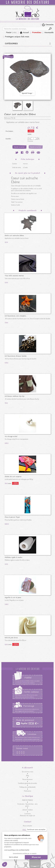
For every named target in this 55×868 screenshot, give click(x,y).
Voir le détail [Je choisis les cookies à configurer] (13, 857)
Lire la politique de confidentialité (17, 850)
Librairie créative (27, 810)
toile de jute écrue (11, 637)
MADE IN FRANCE (28, 800)
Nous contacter (27, 826)
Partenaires (28, 791)
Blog (27, 775)
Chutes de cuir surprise (13, 476)
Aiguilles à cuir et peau (13, 597)
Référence (7, 118)
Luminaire (28, 814)
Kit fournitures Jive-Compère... (16, 316)
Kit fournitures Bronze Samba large (16, 356)
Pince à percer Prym (12, 517)
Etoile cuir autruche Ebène (14, 235)
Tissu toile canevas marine (14, 275)
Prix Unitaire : (10, 131)
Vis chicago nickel (11, 436)
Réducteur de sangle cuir (27, 816)
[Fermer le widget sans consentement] (36, 830)
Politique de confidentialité (27, 787)
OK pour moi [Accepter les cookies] (36, 857)
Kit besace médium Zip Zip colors (15, 396)
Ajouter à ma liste (36, 147)
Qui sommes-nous (28, 772)
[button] (5, 864)
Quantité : (8, 139)
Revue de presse (27, 779)
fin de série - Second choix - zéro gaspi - (27, 805)
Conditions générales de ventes (27, 783)
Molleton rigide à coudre (14, 557)
